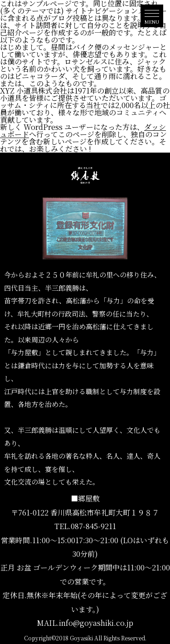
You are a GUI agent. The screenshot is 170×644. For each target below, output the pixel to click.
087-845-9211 (93, 526)
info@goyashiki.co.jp (96, 623)
